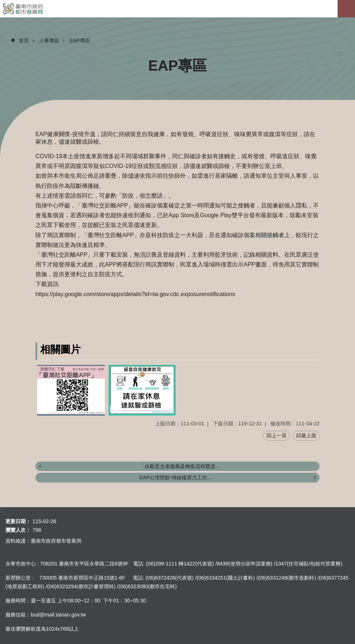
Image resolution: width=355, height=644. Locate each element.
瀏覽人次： (18, 530)
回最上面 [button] (306, 435)
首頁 (24, 41)
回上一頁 (277, 435)
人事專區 (49, 41)
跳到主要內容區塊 (4, 4)
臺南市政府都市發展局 (177, 9)
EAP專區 (80, 41)
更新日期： (18, 521)
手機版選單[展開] (346, 9)
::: (341, 54)
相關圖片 (60, 350)
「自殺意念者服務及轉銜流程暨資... (180, 466)
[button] (71, 390)
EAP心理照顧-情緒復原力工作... (175, 477)
